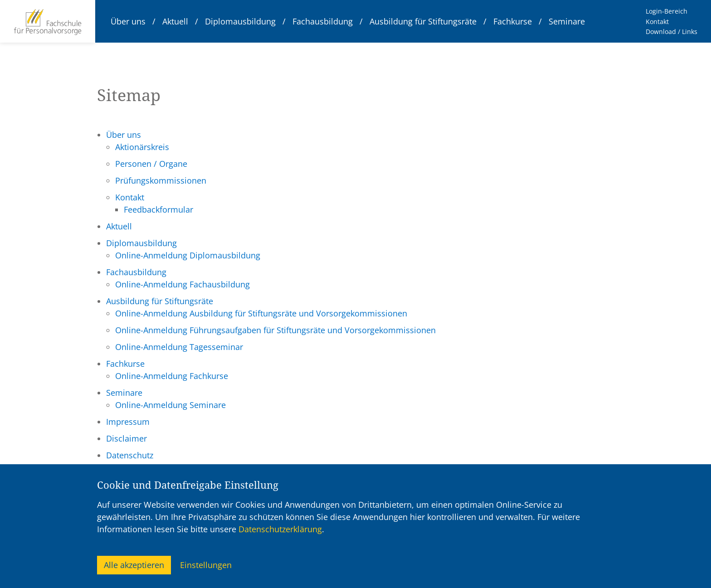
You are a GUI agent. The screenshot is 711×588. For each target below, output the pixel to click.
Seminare (567, 21)
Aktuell (175, 21)
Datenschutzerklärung (280, 529)
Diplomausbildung (240, 21)
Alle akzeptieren (134, 565)
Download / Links (672, 32)
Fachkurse (513, 21)
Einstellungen (206, 565)
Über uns (128, 21)
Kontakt (657, 22)
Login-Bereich (667, 11)
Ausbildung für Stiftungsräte (423, 21)
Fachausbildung (323, 21)
